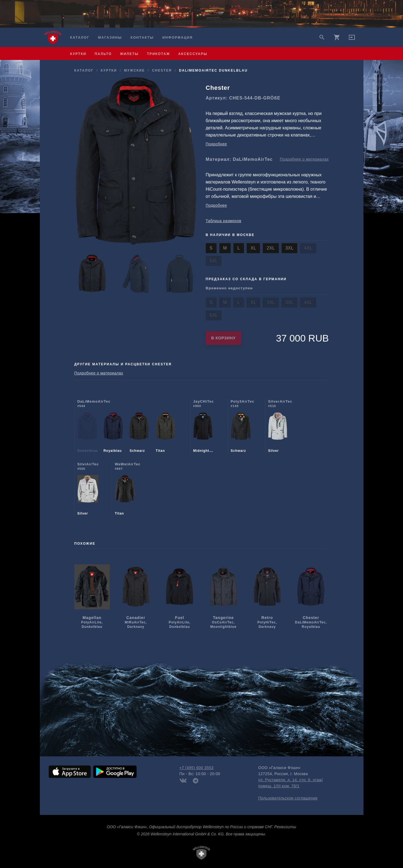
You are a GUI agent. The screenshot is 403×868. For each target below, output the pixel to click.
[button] (352, 39)
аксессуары (193, 54)
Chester (162, 70)
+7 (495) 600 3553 (197, 768)
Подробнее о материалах (304, 159)
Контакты (142, 38)
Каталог (80, 38)
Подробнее (216, 144)
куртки (78, 54)
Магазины (110, 38)
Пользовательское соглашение (288, 798)
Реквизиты (285, 827)
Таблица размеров (224, 221)
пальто (103, 54)
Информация (178, 38)
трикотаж (158, 54)
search (322, 37)
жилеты (129, 54)
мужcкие (134, 70)
